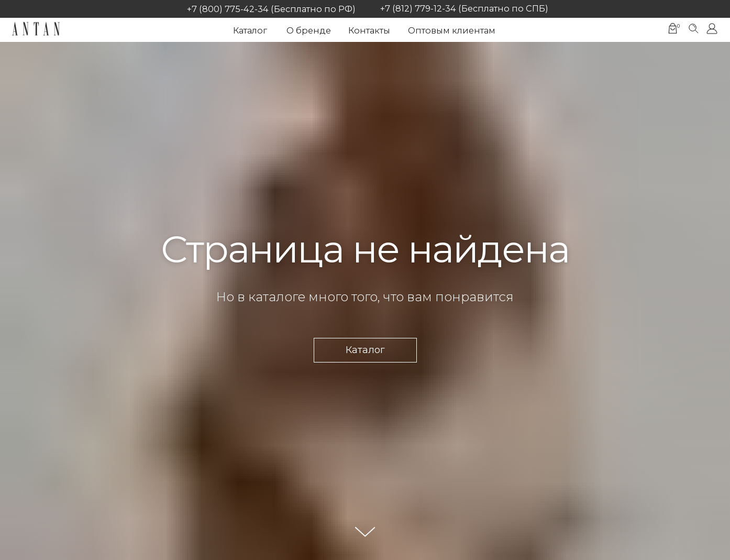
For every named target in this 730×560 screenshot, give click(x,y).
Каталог (250, 30)
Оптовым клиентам (452, 30)
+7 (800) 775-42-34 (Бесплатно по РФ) (271, 9)
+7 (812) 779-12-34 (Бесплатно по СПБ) (464, 8)
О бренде (309, 30)
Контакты (369, 30)
